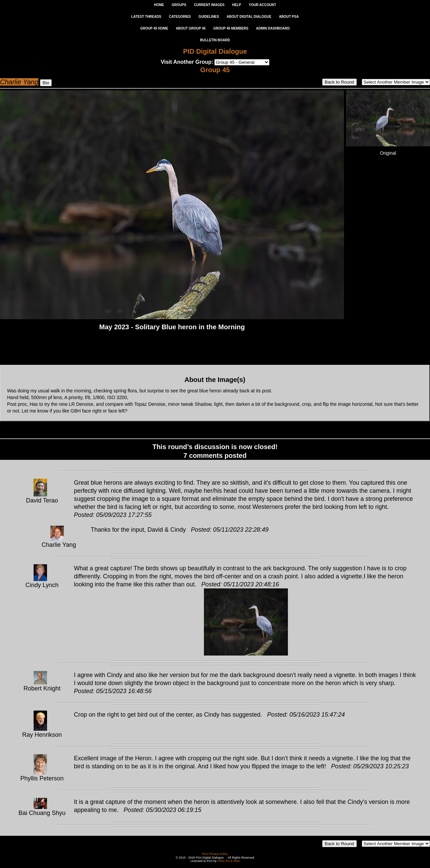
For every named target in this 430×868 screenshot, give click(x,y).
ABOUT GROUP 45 (191, 28)
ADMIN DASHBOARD (273, 28)
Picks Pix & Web (228, 861)
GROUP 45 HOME (154, 28)
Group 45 (215, 70)
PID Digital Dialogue (215, 51)
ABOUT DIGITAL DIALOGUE (249, 17)
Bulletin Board (215, 40)
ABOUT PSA (289, 17)
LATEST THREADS (146, 17)
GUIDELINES (209, 17)
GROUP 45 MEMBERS (231, 28)
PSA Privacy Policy (215, 854)
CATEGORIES (180, 17)
